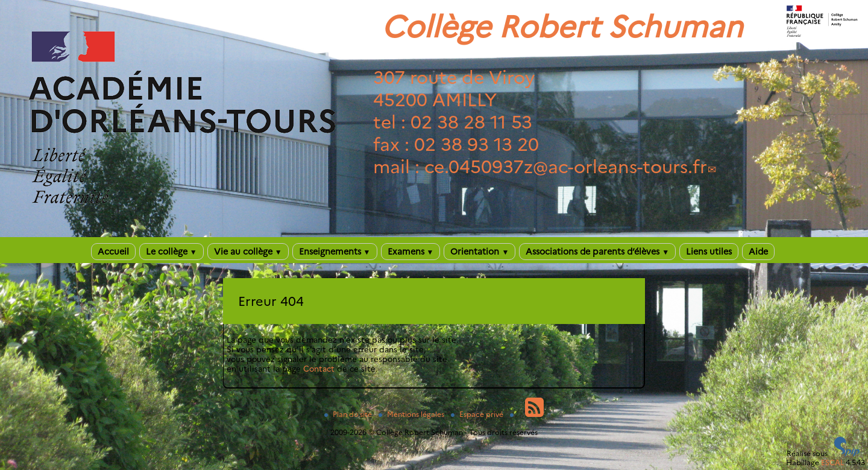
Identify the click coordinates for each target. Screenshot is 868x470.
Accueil (113, 252)
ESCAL (832, 462)
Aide (758, 252)
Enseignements (335, 252)
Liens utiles (709, 252)
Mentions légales (412, 414)
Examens (411, 252)
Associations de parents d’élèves (597, 252)
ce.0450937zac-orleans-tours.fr (566, 167)
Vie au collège (248, 252)
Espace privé (478, 414)
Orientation (480, 252)
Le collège (171, 252)
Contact (319, 369)
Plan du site (349, 414)
